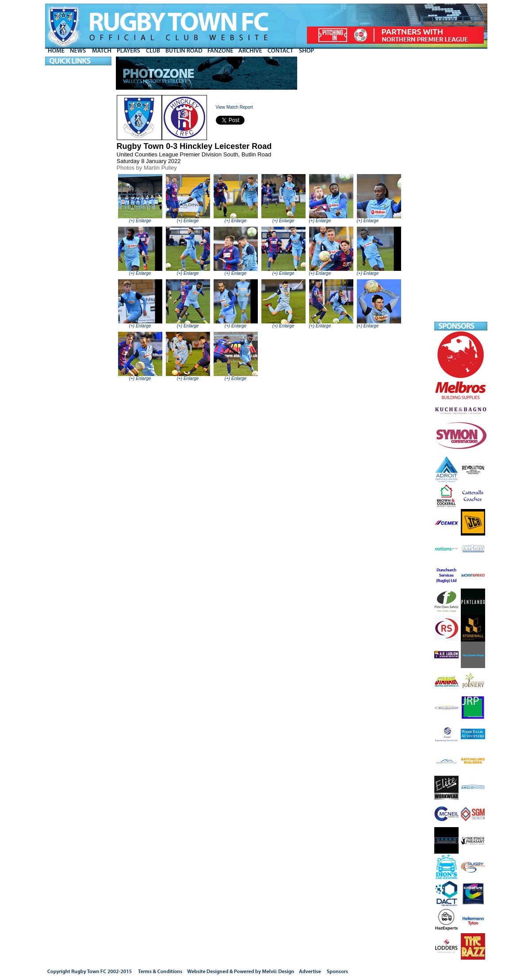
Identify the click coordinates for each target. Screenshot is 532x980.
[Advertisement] (461, 189)
